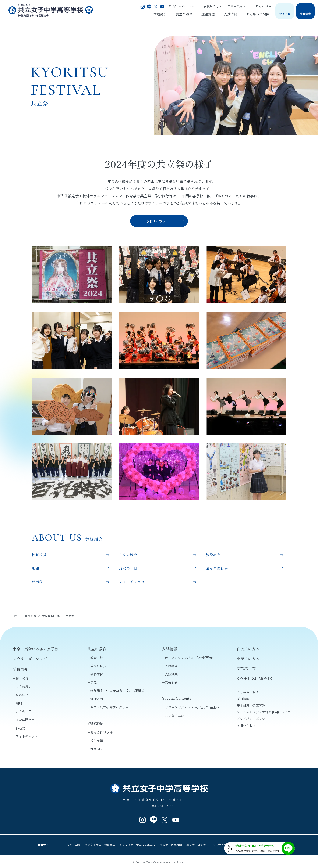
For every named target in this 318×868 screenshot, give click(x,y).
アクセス (285, 14)
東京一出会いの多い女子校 (36, 649)
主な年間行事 (217, 568)
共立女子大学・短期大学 (100, 845)
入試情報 (230, 14)
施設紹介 (213, 555)
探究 (93, 682)
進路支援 (208, 14)
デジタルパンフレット (183, 6)
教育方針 (97, 658)
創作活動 (97, 699)
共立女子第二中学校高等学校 (137, 845)
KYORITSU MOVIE (254, 678)
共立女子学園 (72, 845)
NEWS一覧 (246, 669)
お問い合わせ (246, 725)
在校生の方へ (213, 6)
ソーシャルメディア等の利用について (264, 712)
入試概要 (171, 666)
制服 (36, 568)
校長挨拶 (39, 555)
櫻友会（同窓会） (197, 845)
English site (261, 6)
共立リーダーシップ (30, 659)
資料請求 (305, 14)
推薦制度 (97, 749)
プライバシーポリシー (252, 719)
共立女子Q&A (175, 715)
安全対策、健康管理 (251, 705)
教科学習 (97, 674)
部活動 (37, 582)
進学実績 (97, 741)
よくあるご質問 (258, 14)
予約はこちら (156, 221)
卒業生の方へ (236, 6)
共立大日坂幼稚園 (171, 845)
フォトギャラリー (134, 582)
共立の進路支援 (101, 732)
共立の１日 (24, 711)
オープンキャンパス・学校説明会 (189, 658)
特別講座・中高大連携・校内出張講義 (117, 691)
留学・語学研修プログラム (109, 707)
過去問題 (171, 682)
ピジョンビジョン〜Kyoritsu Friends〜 (192, 707)
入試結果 (171, 674)
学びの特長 (98, 666)
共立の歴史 (128, 555)
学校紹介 (160, 14)
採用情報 (243, 699)
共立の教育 (184, 14)
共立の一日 (128, 568)
